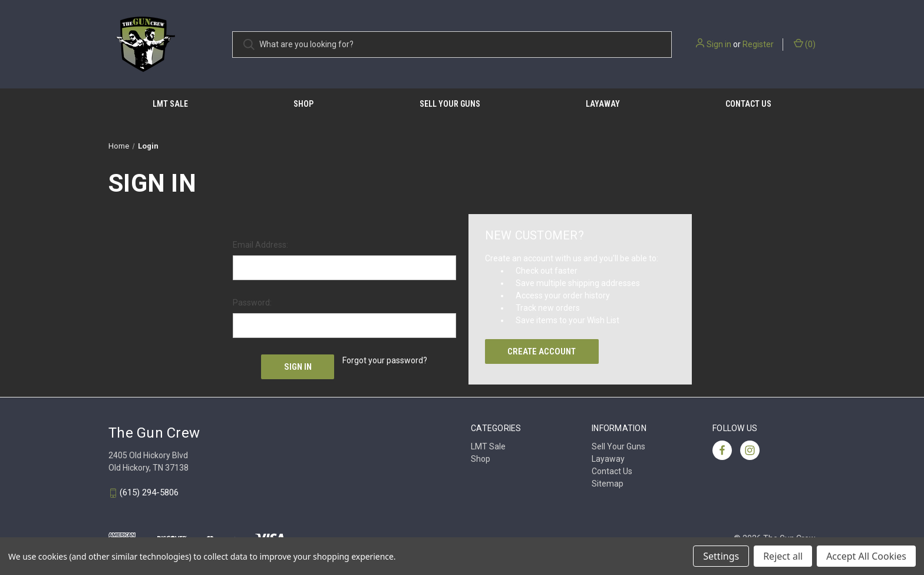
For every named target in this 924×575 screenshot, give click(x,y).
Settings (721, 556)
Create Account (542, 351)
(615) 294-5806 (149, 493)
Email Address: (260, 245)
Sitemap (608, 484)
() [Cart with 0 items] (805, 44)
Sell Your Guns (450, 104)
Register (758, 44)
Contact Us (748, 104)
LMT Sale (170, 104)
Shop (303, 104)
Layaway (603, 104)
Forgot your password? (385, 360)
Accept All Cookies (866, 556)
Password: (252, 303)
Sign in (719, 44)
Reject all (783, 556)
